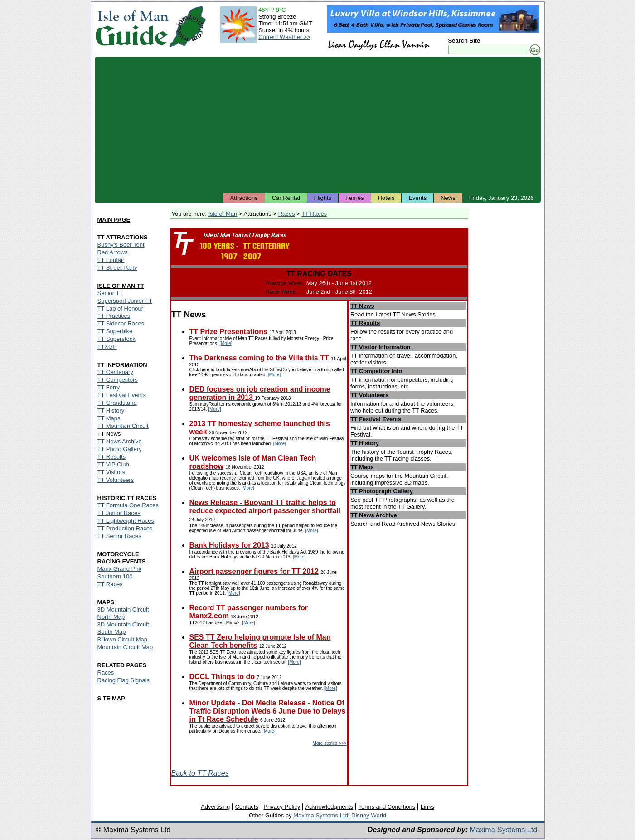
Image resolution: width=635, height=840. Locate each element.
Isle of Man (223, 214)
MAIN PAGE (114, 220)
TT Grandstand (117, 403)
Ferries (354, 198)
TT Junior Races (119, 513)
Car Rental (286, 198)
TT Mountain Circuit (123, 426)
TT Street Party (117, 268)
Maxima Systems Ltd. (505, 830)
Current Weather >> (284, 37)
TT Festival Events (122, 395)
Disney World (369, 815)
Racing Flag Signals (124, 680)
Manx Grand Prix (120, 569)
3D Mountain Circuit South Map (123, 628)
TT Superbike (115, 331)
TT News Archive (120, 441)
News (448, 198)
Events (417, 198)
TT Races (314, 214)
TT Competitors (118, 380)
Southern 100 (115, 576)
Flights (323, 198)
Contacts (247, 807)
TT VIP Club (113, 464)
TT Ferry (109, 387)
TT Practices (114, 316)
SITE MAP (111, 698)
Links (427, 807)
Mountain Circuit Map (125, 647)
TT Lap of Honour (121, 308)
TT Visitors (111, 472)
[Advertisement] (318, 125)
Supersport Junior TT (125, 301)
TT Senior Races (119, 536)
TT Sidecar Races (121, 323)
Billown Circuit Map (123, 639)
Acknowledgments (330, 807)
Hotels (386, 198)
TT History (111, 410)
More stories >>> (330, 743)
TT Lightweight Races (126, 521)
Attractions (244, 198)
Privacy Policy (282, 807)
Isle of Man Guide (132, 27)
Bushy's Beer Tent (121, 245)
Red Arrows (113, 252)
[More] (226, 343)
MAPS (106, 602)
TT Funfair (111, 260)
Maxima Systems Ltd (321, 815)
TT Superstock (116, 339)
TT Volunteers (116, 480)
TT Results (112, 457)
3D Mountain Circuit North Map (123, 613)
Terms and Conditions (387, 807)
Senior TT (110, 293)
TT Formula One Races (128, 505)
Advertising (215, 807)
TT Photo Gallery (120, 449)
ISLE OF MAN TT (121, 286)
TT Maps (109, 418)
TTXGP (107, 347)
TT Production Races (125, 528)
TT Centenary (115, 372)
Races (287, 214)
